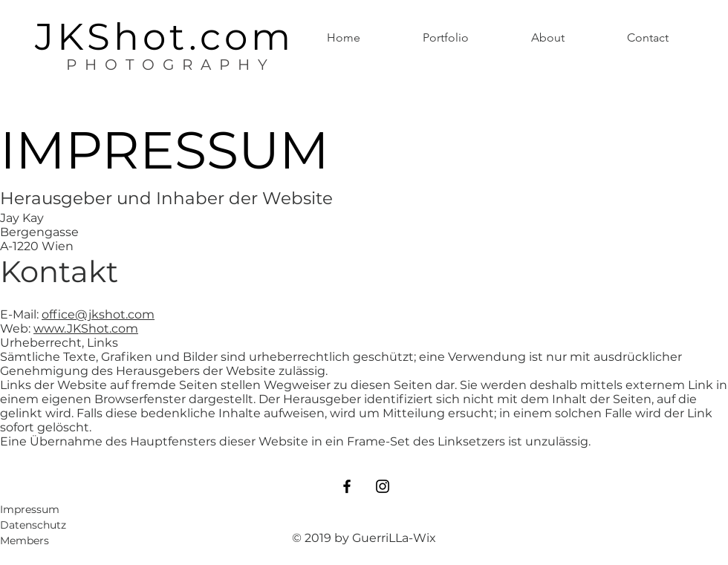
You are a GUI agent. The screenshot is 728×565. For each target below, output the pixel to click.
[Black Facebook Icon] (347, 486)
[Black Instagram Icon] (383, 486)
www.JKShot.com (86, 329)
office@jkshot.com (98, 314)
